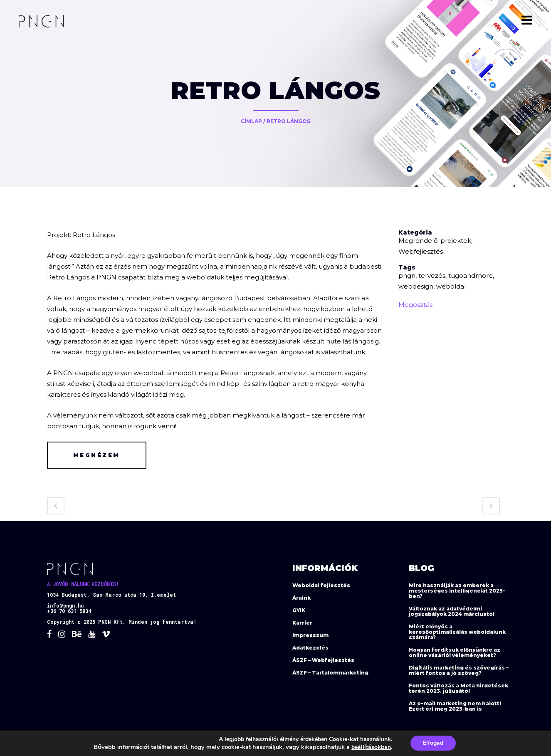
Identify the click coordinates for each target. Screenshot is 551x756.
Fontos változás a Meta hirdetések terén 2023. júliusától (458, 688)
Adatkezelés (310, 648)
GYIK (299, 610)
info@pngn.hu (65, 605)
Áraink (301, 598)
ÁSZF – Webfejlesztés (323, 660)
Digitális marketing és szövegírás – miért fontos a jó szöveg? (459, 670)
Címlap (251, 121)
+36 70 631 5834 (69, 611)
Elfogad (433, 743)
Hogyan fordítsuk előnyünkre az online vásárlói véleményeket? (455, 652)
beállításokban (371, 747)
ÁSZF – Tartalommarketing (330, 673)
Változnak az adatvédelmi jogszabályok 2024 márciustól (452, 611)
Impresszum (310, 635)
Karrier (302, 623)
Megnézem (97, 455)
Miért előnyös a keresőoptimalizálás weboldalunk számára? (457, 632)
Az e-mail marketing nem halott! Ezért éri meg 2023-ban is (455, 706)
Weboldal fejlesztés (321, 585)
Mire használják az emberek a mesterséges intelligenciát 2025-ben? (457, 591)
